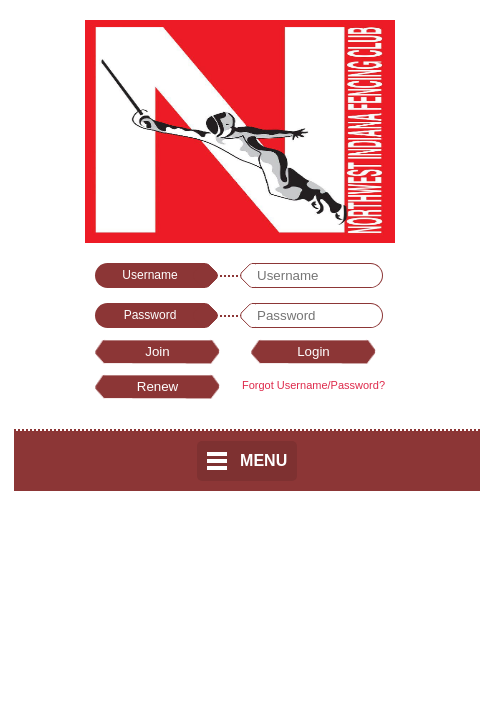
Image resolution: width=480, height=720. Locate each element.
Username (149, 275)
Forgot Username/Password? (313, 385)
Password (150, 315)
